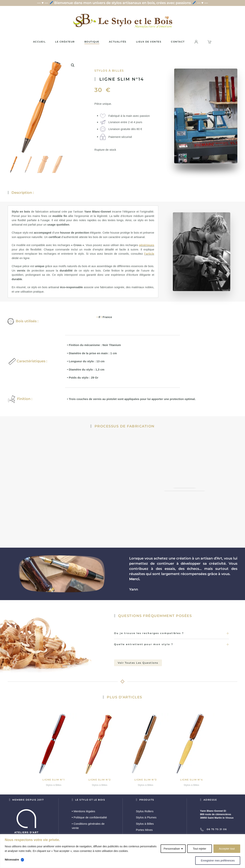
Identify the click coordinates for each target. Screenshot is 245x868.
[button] (73, 65)
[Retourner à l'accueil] (122, 21)
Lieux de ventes (149, 42)
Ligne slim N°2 (100, 777)
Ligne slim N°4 (191, 777)
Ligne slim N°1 (54, 777)
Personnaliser (172, 849)
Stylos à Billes (109, 71)
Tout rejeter (199, 849)
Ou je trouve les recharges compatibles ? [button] (171, 631)
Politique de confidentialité (89, 815)
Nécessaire (12, 860)
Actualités (118, 42)
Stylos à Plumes (146, 815)
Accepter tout (227, 849)
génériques (147, 243)
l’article (149, 251)
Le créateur (65, 42)
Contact (178, 42)
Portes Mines (144, 827)
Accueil (39, 42)
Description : (23, 193)
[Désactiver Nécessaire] (22, 860)
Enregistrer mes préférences (218, 861)
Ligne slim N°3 (146, 777)
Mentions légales (83, 809)
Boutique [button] (92, 42)
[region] (122, 851)
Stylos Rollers (145, 809)
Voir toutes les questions (138, 660)
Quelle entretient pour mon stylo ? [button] (171, 642)
